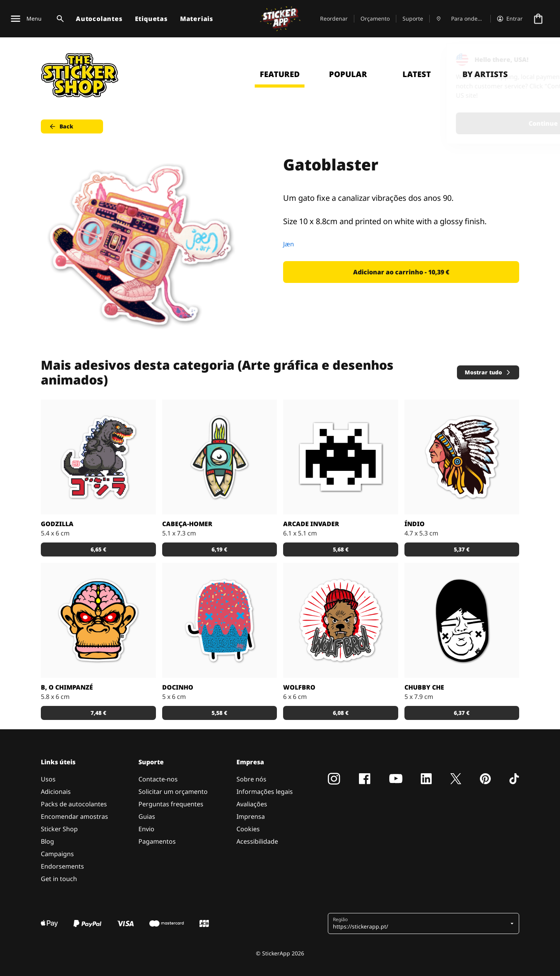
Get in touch (59, 879)
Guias (147, 816)
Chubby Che (424, 687)
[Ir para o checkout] (538, 19)
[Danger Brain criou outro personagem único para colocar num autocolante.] (220, 457)
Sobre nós (251, 779)
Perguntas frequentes (171, 804)
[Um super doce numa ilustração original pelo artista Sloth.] (220, 620)
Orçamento (375, 18)
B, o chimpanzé (67, 687)
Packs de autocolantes (74, 804)
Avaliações (252, 804)
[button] (421, 923)
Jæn (289, 244)
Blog (47, 841)
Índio (415, 524)
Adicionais (56, 792)
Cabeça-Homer (187, 524)
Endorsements (62, 866)
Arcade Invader (311, 524)
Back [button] (61, 126)
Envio (146, 829)
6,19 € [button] (219, 549)
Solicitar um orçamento (173, 792)
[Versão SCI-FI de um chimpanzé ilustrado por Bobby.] (98, 620)
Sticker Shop (59, 829)
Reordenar (334, 18)
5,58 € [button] (219, 713)
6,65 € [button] (98, 549)
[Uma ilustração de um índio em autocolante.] (462, 457)
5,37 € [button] (462, 549)
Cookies (248, 829)
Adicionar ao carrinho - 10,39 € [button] (401, 272)
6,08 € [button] (341, 713)
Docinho (178, 687)
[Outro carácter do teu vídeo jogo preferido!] (341, 457)
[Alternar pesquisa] (59, 19)
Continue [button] (456, 123)
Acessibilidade (257, 841)
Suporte (413, 18)
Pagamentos (157, 841)
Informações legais (265, 792)
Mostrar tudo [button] (488, 372)
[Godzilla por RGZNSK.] (98, 457)
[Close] (536, 60)
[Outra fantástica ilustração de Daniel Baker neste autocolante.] (341, 620)
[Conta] (510, 19)
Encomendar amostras (74, 816)
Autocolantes (99, 19)
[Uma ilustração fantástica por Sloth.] (462, 620)
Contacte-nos (158, 779)
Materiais (197, 19)
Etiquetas (151, 19)
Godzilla (57, 524)
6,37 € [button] (462, 713)
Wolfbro (299, 687)
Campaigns (57, 854)
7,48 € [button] (98, 713)
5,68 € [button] (341, 549)
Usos (48, 779)
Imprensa (251, 816)
